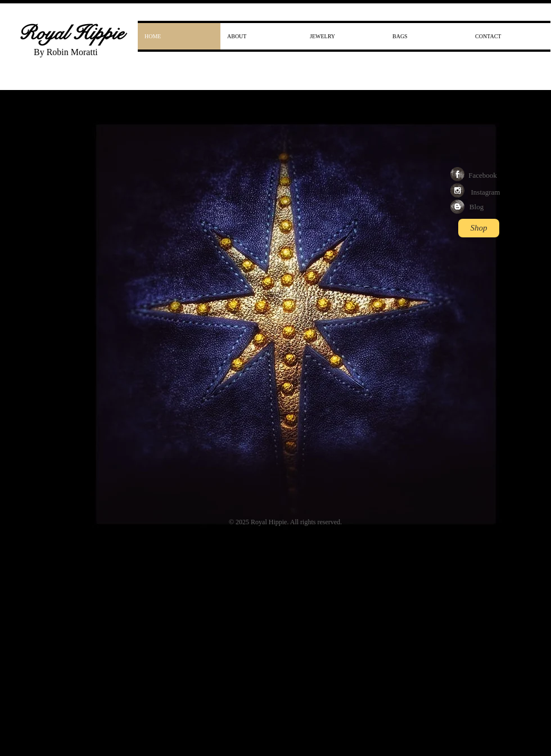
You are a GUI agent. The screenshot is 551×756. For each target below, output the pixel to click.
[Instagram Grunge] (457, 190)
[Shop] (479, 228)
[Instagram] (485, 192)
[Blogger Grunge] (457, 207)
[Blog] (477, 207)
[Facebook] (483, 175)
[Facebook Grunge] (457, 174)
